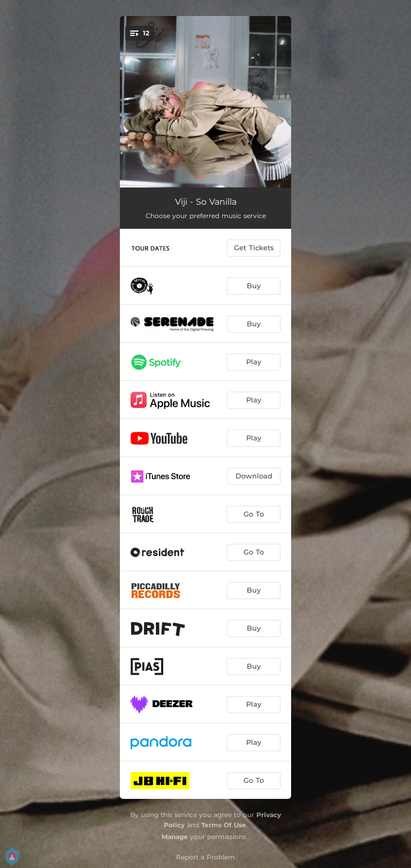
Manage (175, 837)
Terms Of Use (224, 825)
